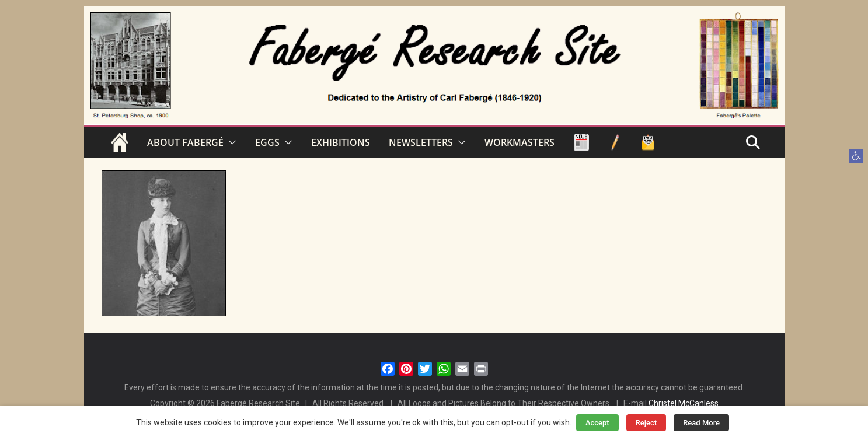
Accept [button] (597, 423)
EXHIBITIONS (341, 142)
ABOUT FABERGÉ (185, 142)
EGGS (267, 142)
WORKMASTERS (520, 142)
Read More (701, 423)
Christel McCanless (684, 403)
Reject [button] (646, 423)
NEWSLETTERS (421, 142)
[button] (856, 156)
